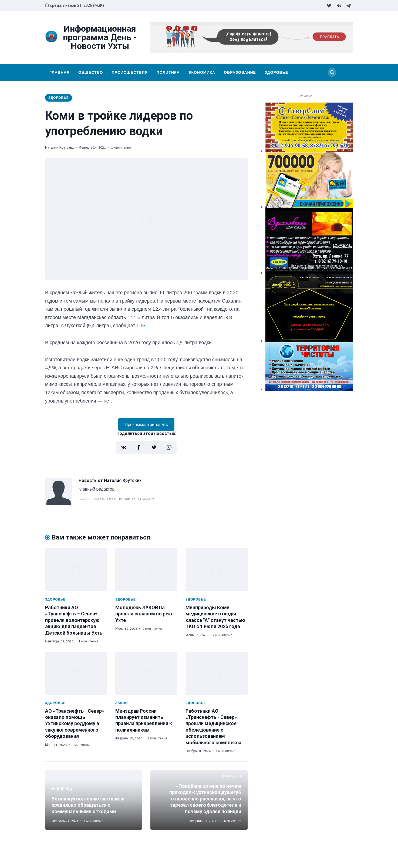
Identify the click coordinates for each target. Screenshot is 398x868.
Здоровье (276, 72)
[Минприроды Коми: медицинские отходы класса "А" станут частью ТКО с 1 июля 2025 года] (217, 570)
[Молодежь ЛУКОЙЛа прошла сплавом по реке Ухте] (146, 570)
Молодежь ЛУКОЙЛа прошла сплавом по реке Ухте (144, 614)
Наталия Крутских (60, 147)
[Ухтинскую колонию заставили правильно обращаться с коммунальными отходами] (94, 800)
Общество (91, 72)
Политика (168, 72)
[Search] (332, 72)
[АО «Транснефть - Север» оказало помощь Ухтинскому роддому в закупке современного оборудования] (76, 673)
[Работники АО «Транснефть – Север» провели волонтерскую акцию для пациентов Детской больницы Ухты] (76, 570)
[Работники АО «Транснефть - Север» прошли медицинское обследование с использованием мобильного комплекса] (217, 673)
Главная (60, 72)
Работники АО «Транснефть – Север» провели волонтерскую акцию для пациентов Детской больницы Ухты (74, 620)
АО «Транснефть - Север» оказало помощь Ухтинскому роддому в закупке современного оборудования (75, 724)
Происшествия (130, 72)
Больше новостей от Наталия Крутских (116, 499)
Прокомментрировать (146, 424)
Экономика (202, 72)
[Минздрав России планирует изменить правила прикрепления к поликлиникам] (146, 673)
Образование (240, 72)
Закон (122, 703)
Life (141, 325)
